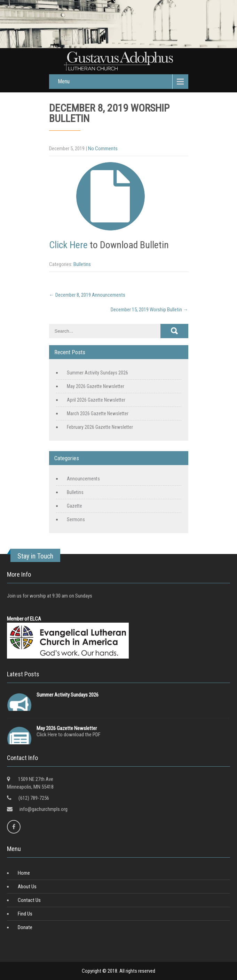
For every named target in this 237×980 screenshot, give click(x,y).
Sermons (76, 519)
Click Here (68, 245)
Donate (25, 927)
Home (24, 873)
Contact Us (29, 900)
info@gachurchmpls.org (44, 809)
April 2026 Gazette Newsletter (96, 400)
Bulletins (82, 264)
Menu (64, 81)
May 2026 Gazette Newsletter (96, 386)
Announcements (83, 479)
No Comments (103, 149)
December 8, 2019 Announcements (87, 295)
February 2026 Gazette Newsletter (100, 427)
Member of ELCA (24, 619)
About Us (27, 887)
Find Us (25, 914)
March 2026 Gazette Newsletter (98, 413)
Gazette (74, 506)
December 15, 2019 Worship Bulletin (149, 310)
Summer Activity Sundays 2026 (97, 373)
